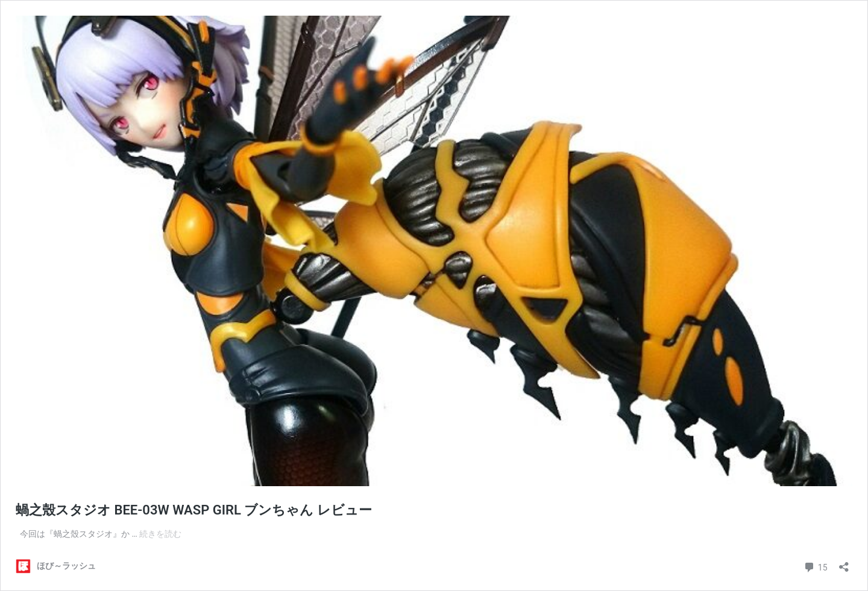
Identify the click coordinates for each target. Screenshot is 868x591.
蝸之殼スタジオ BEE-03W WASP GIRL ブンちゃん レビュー (194, 510)
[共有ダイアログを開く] (844, 563)
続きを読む (160, 534)
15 (815, 566)
